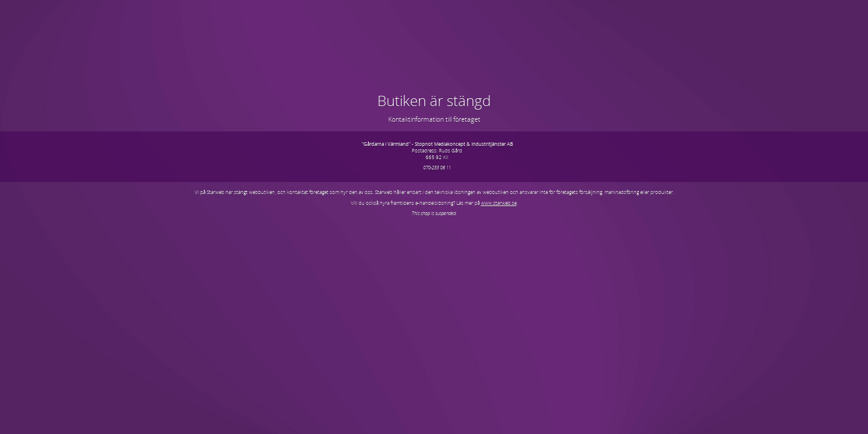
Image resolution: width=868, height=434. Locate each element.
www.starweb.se (499, 203)
